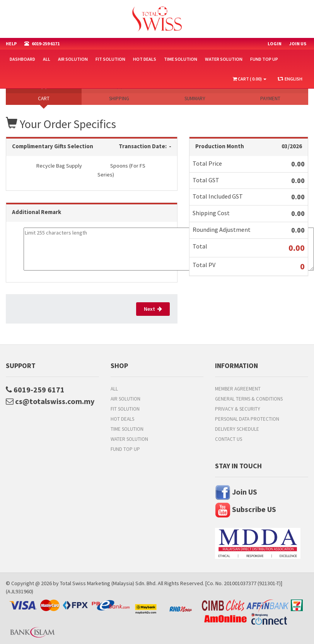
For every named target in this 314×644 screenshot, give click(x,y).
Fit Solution (110, 59)
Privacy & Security (238, 409)
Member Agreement (238, 389)
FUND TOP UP (264, 59)
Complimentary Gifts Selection (53, 146)
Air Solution (73, 59)
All (47, 59)
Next (153, 309)
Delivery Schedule (237, 429)
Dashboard (22, 59)
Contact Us (229, 439)
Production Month (220, 146)
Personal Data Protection (247, 419)
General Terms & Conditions (249, 399)
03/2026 (292, 146)
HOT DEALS (145, 59)
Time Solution (181, 59)
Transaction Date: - (145, 146)
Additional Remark (37, 212)
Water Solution (224, 59)
